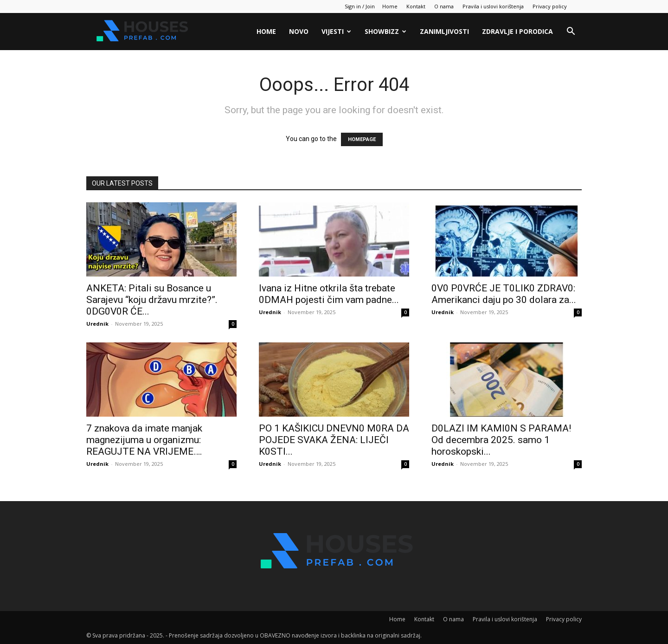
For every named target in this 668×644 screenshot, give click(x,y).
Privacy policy (550, 6)
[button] (571, 32)
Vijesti (336, 31)
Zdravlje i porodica (517, 31)
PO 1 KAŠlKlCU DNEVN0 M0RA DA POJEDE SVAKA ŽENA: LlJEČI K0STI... (334, 440)
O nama (444, 6)
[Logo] (141, 32)
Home (390, 6)
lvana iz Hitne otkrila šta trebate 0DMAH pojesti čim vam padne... (329, 294)
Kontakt (416, 6)
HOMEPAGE (362, 139)
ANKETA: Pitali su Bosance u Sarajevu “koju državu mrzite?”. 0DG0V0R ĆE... (152, 300)
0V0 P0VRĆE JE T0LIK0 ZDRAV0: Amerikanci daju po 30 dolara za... (504, 294)
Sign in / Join (360, 6)
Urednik (97, 324)
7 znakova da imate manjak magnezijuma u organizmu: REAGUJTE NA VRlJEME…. (144, 440)
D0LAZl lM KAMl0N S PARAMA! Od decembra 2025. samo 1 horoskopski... (501, 440)
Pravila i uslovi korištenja (493, 6)
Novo (299, 31)
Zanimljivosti (444, 31)
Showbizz (385, 31)
